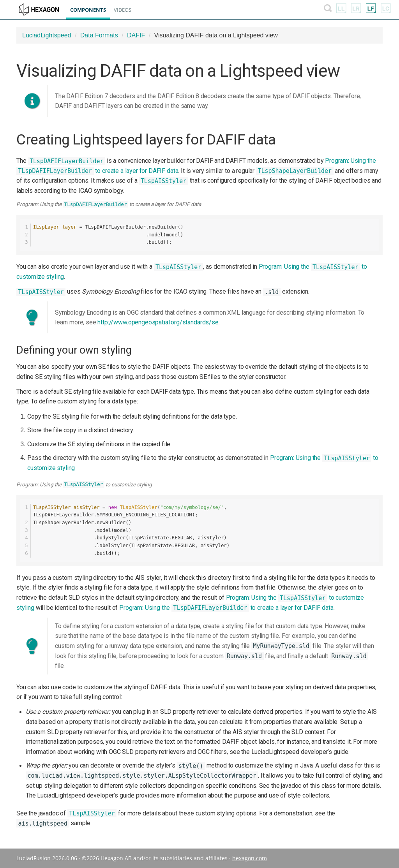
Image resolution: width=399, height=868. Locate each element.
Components (92, 10)
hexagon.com (250, 858)
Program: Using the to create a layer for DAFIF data (226, 608)
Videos (126, 10)
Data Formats (99, 35)
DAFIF (136, 35)
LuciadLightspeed (47, 35)
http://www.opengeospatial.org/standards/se (158, 322)
